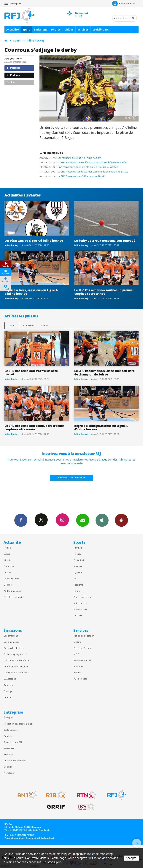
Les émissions (11, 636)
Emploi (77, 673)
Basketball (79, 560)
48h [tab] (12, 325)
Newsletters (83, 520)
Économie (9, 566)
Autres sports (80, 609)
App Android (121, 520)
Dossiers (8, 585)
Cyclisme (78, 572)
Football (78, 548)
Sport (26, 29)
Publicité (8, 736)
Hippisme (78, 585)
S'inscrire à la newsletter (71, 478)
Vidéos (69, 29)
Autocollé (9, 685)
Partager (13, 68)
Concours (9, 697)
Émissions (41, 29)
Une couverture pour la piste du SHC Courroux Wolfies (79, 167)
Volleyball (78, 566)
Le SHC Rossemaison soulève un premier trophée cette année (83, 163)
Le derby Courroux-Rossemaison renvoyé (105, 241)
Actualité (13, 29)
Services (83, 29)
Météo (77, 654)
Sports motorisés (82, 597)
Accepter (132, 858)
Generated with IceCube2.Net (40, 838)
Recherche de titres (14, 648)
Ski (75, 579)
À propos (8, 718)
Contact (8, 767)
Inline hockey (36, 40)
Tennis (77, 591)
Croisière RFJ (101, 29)
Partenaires (10, 748)
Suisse (7, 554)
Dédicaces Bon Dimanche (17, 660)
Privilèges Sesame (83, 648)
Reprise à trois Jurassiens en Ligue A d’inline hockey (31, 292)
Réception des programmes (18, 724)
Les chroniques (12, 642)
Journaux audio (11, 579)
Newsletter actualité (14, 597)
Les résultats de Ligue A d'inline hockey (70, 158)
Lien (11, 82)
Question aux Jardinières (16, 673)
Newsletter (9, 773)
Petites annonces (82, 660)
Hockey (77, 554)
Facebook (21, 520)
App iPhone (102, 520)
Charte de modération (15, 761)
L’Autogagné (10, 679)
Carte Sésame (11, 730)
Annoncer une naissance (16, 666)
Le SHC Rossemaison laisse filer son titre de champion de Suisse (84, 172)
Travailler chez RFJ (13, 742)
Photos (56, 29)
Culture (8, 572)
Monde (7, 560)
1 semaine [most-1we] (28, 325)
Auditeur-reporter (124, 4)
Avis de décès (80, 679)
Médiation (9, 754)
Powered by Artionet (14, 838)
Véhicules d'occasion (84, 636)
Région (7, 548)
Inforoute (78, 666)
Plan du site (44, 830)
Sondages (9, 691)
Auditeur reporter (13, 591)
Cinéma (78, 642)
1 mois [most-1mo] (44, 325)
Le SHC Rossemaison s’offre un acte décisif (72, 176)
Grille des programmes (16, 654)
